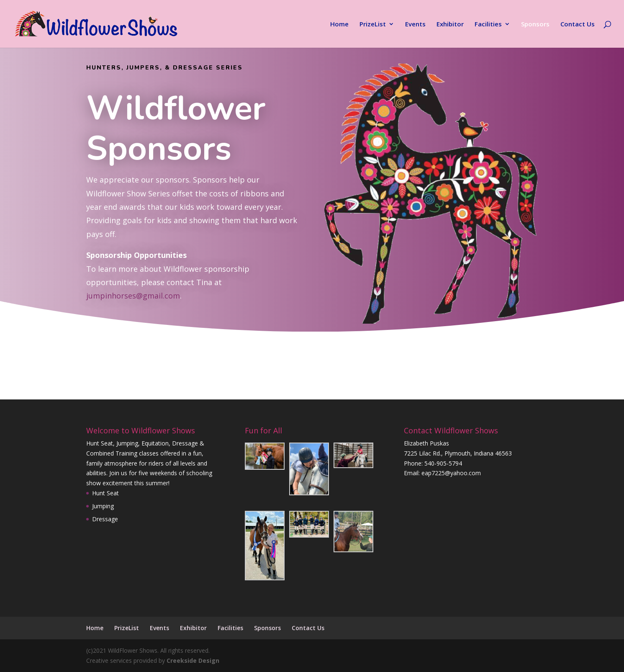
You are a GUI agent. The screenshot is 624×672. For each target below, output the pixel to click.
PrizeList (373, 24)
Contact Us (578, 24)
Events (415, 24)
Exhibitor (450, 24)
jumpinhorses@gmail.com (133, 296)
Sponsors (535, 24)
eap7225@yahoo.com (451, 473)
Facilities (488, 24)
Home (339, 24)
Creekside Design (193, 660)
